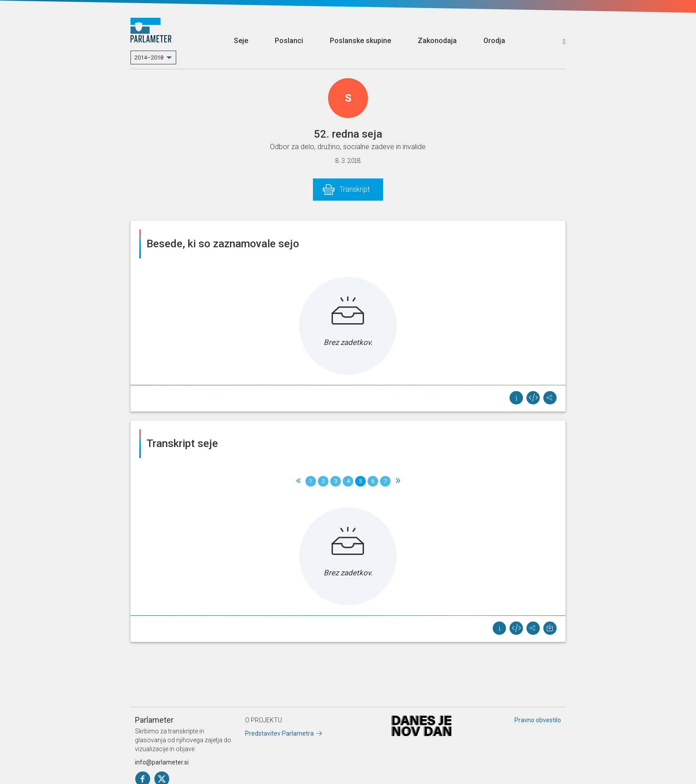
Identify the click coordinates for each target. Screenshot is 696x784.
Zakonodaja (437, 41)
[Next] (398, 481)
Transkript (355, 189)
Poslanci (289, 41)
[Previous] (298, 481)
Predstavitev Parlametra (279, 733)
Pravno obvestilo (538, 720)
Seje (241, 41)
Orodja (494, 41)
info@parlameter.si (162, 762)
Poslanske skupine (360, 41)
